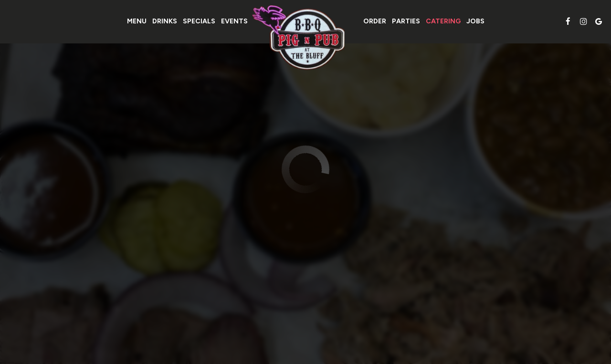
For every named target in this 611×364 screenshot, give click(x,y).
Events (234, 21)
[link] (305, 38)
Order (375, 21)
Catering (443, 21)
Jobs (475, 21)
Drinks (165, 21)
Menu (137, 21)
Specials (199, 21)
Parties (406, 21)
